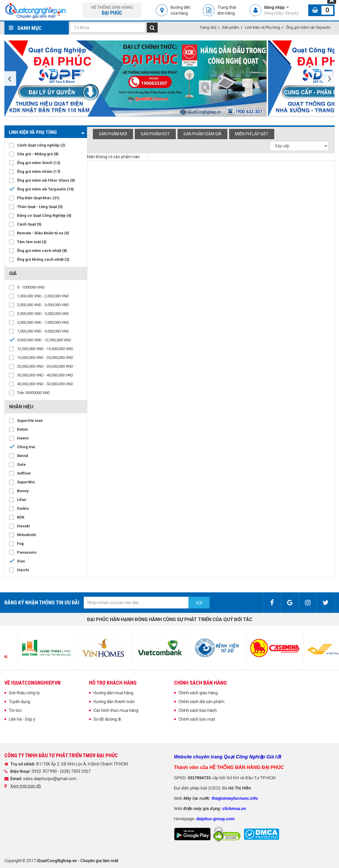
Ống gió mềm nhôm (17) (39, 172)
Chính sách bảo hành (198, 710)
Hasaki (23, 526)
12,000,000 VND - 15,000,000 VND (45, 349)
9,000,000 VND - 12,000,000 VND (44, 340)
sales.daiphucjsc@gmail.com (50, 779)
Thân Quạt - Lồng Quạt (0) (40, 207)
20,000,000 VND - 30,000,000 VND (45, 366)
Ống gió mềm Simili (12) (39, 163)
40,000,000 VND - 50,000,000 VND (45, 384)
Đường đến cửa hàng (180, 10)
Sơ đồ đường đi (107, 719)
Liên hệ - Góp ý (22, 719)
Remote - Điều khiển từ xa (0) (43, 233)
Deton (22, 429)
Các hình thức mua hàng (116, 710)
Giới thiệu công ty (24, 693)
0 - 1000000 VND (31, 287)
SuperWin (26, 482)
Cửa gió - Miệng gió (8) (38, 154)
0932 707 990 (45, 771)
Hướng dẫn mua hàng (113, 693)
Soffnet (24, 473)
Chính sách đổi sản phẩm (201, 702)
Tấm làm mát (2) (32, 242)
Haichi (23, 570)
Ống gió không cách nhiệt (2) (43, 259)
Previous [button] (10, 79)
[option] (136, 79)
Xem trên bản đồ (26, 786)
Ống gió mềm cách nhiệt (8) (42, 251)
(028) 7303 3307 (75, 771)
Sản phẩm (231, 27)
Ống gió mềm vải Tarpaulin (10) (45, 189)
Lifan (22, 500)
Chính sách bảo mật (197, 719)
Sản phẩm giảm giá (202, 134)
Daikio (23, 508)
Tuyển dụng (19, 702)
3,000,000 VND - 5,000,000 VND (43, 314)
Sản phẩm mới (113, 134)
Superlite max (30, 421)
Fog (20, 544)
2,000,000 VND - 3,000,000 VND (43, 305)
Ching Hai (26, 447)
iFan (21, 561)
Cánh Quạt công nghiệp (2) (41, 145)
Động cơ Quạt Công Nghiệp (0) (44, 215)
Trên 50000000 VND (34, 393)
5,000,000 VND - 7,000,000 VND (43, 322)
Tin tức (15, 710)
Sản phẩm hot (155, 134)
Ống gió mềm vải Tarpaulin (308, 27)
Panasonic (27, 552)
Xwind (23, 456)
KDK (21, 517)
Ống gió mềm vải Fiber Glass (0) (46, 180)
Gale (21, 464)
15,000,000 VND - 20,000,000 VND (45, 358)
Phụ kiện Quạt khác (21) (38, 198)
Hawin (23, 438)
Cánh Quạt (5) (29, 224)
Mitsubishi (27, 535)
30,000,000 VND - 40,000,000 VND (45, 375)
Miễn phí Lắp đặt (252, 134)
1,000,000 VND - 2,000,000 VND (43, 296)
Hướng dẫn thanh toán (114, 702)
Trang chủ (208, 27)
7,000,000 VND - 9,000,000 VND (43, 331)
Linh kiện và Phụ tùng (263, 27)
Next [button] (329, 79)
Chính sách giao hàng (198, 693)
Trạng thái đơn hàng (227, 10)
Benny (23, 491)
